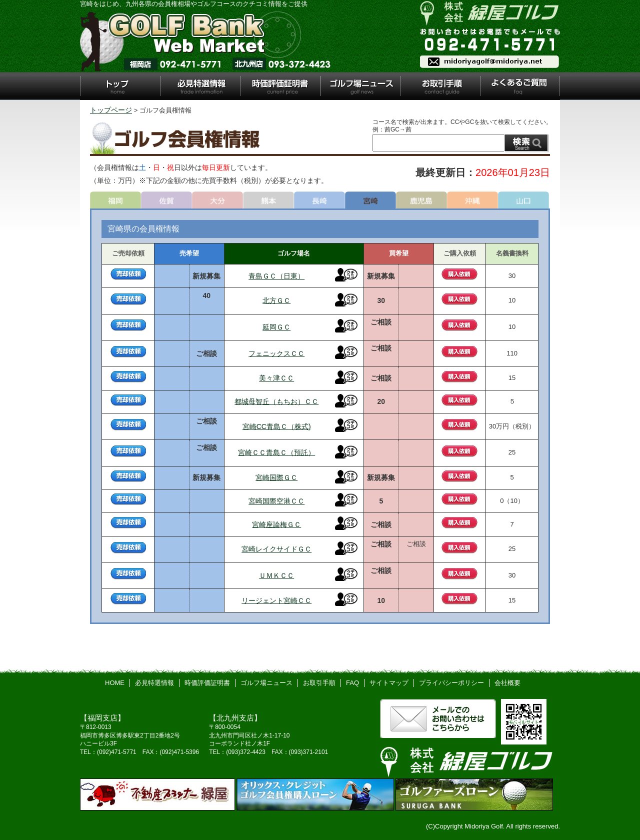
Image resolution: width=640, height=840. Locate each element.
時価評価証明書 (280, 86)
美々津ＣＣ (276, 378)
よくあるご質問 (520, 86)
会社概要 (507, 683)
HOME (115, 683)
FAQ (352, 683)
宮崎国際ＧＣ (276, 477)
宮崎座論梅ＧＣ (276, 524)
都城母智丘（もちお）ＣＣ (276, 401)
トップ (120, 86)
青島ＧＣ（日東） (276, 276)
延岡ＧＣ (276, 327)
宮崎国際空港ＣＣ (276, 501)
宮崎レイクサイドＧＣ (276, 549)
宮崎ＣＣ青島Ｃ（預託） (276, 452)
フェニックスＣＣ (276, 353)
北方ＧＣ (276, 300)
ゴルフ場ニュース (361, 86)
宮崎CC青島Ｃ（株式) (277, 426)
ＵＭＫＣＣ (276, 575)
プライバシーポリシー (451, 683)
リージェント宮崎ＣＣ (276, 600)
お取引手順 (440, 86)
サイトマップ (389, 683)
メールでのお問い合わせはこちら (438, 718)
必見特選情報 (200, 86)
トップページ (111, 110)
